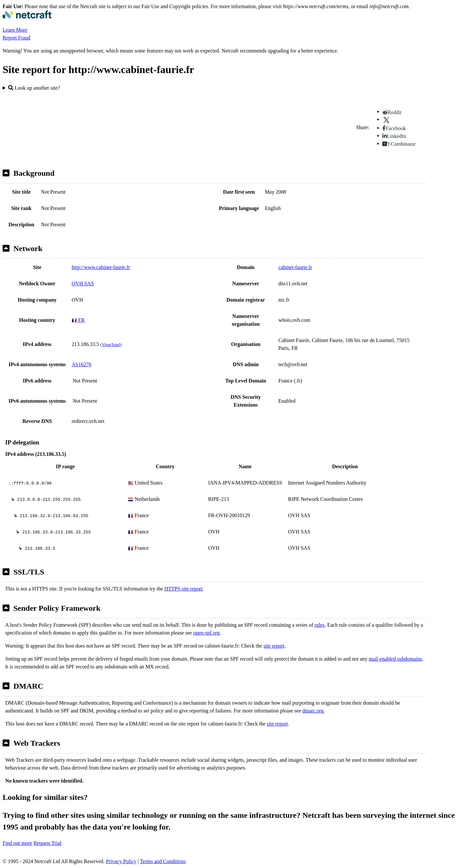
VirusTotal (111, 344)
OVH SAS (83, 284)
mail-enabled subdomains (395, 659)
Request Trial (48, 843)
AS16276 (81, 364)
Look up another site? (34, 88)
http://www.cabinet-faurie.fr (101, 267)
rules (320, 625)
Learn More (15, 30)
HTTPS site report (184, 589)
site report (274, 646)
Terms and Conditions (163, 861)
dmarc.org (313, 711)
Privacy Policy (121, 861)
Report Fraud (16, 38)
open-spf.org (206, 633)
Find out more (17, 843)
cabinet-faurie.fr (295, 267)
